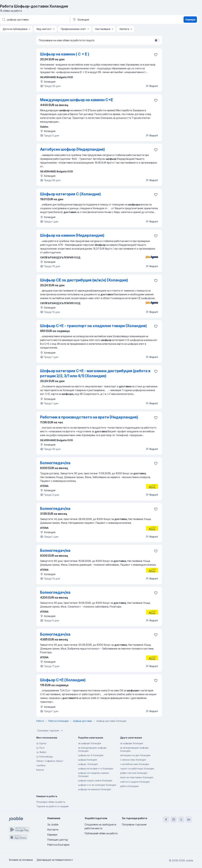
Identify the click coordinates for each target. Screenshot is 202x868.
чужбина (41, 765)
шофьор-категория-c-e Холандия (96, 769)
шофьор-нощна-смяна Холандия (95, 780)
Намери (190, 20)
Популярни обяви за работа (51, 802)
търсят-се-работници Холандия (137, 769)
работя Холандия (129, 786)
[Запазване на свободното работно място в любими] (156, 55)
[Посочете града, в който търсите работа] (105, 20)
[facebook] (166, 819)
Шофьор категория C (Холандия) (70, 194)
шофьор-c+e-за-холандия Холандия (97, 785)
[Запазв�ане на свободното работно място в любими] (156, 371)
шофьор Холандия (88, 760)
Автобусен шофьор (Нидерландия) (72, 149)
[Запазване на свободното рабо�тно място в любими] (156, 593)
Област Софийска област (50, 761)
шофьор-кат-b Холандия (91, 755)
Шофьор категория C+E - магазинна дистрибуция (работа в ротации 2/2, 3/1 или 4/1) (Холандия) (95, 373)
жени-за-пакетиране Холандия (137, 777)
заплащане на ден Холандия (135, 755)
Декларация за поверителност (55, 860)
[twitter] (181, 819)
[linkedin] (189, 819)
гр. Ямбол (41, 752)
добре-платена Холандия (134, 773)
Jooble (189, 860)
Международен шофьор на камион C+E (77, 100)
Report (152, 86)
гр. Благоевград (45, 757)
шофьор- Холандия (88, 764)
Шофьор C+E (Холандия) (63, 680)
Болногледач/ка (55, 463)
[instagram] (174, 819)
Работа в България (58, 845)
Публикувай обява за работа (101, 833)
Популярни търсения (50, 731)
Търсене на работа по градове (52, 806)
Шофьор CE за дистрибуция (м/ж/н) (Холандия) (84, 280)
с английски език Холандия (135, 764)
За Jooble (53, 825)
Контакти (53, 830)
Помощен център (58, 840)
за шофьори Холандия (90, 743)
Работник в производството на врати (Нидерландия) (89, 417)
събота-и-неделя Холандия (135, 782)
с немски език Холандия (133, 760)
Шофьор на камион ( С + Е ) (65, 54)
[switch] (157, 40)
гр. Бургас (41, 743)
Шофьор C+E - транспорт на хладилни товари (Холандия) (93, 326)
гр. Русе (40, 748)
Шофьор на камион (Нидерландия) (72, 235)
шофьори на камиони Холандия (95, 789)
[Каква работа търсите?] (35, 20)
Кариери (52, 835)
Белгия (40, 770)
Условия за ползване (21, 860)
